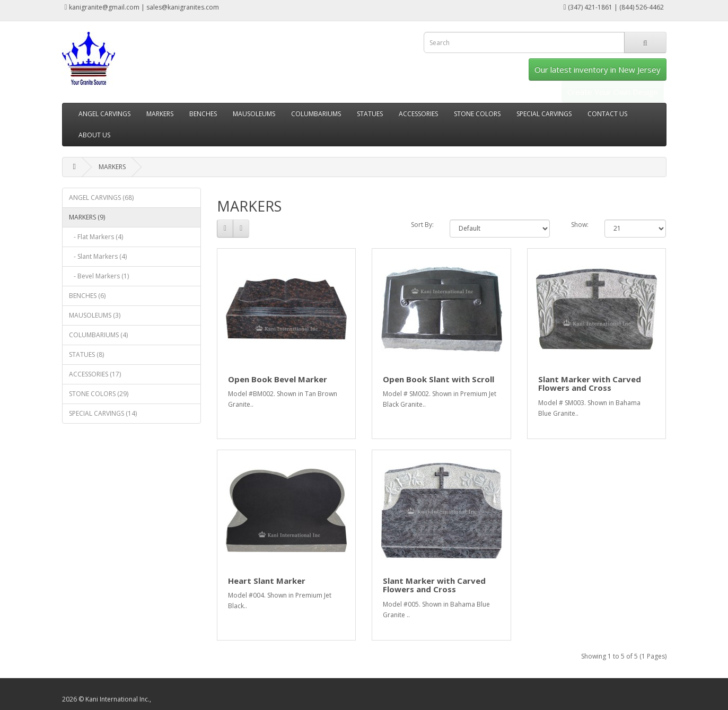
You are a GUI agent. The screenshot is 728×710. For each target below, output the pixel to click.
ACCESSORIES (418, 114)
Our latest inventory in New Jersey (598, 69)
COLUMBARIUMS (316, 114)
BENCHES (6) (87, 296)
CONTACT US (607, 114)
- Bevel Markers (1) (99, 276)
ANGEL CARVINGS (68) (101, 198)
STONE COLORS (477, 114)
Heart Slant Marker (267, 581)
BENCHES (203, 114)
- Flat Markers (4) (96, 237)
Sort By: (422, 225)
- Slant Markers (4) (98, 256)
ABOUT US (94, 135)
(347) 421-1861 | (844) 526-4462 (613, 7)
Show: (580, 225)
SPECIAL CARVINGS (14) (103, 413)
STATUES (370, 114)
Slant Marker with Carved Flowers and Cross (590, 384)
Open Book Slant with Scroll (438, 379)
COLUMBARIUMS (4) (98, 335)
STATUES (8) (86, 354)
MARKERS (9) (87, 217)
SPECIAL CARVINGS (544, 114)
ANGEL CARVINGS (104, 114)
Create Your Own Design (613, 92)
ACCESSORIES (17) (95, 374)
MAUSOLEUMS (254, 114)
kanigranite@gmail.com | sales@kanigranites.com (142, 7)
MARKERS (160, 114)
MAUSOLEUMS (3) (95, 315)
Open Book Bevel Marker (278, 379)
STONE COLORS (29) (99, 394)
